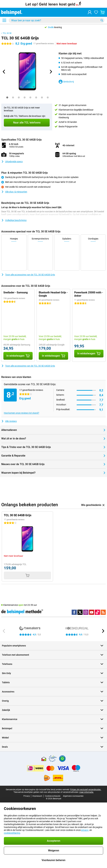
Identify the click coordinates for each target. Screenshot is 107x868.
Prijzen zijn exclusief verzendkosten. (86, 790)
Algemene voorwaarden (73, 796)
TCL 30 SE (7, 33)
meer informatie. (87, 792)
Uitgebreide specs (12, 162)
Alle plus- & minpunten (14, 192)
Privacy (27, 796)
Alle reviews (9, 421)
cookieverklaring (12, 833)
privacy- (85, 830)
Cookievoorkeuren (53, 796)
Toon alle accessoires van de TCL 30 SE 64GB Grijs (28, 275)
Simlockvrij (66, 82)
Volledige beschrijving (14, 220)
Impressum (37, 796)
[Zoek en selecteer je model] (57, 20)
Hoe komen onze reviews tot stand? (22, 413)
